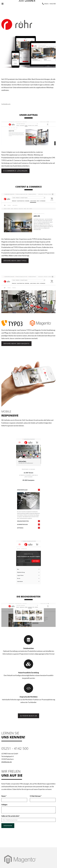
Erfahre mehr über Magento (16, 344)
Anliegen (4, 805)
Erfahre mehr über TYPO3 (15, 261)
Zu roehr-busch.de (28, 716)
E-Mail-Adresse (36, 796)
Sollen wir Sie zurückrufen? (10, 816)
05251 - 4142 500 (15, 748)
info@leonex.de (7, 762)
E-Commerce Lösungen (15, 171)
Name (4, 796)
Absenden (8, 826)
